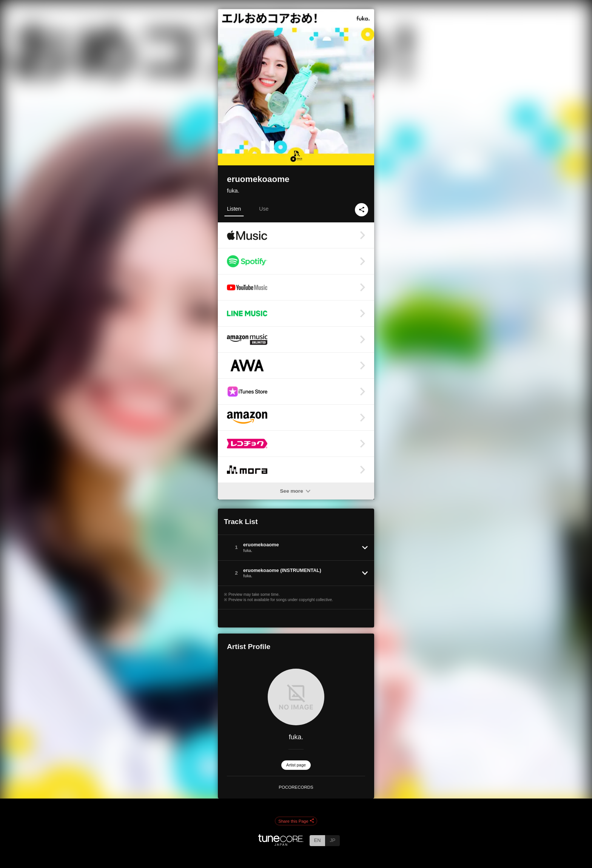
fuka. (233, 190)
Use (264, 209)
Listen (234, 209)
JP (332, 840)
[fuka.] (296, 697)
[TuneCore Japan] (281, 844)
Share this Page (296, 821)
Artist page (296, 765)
